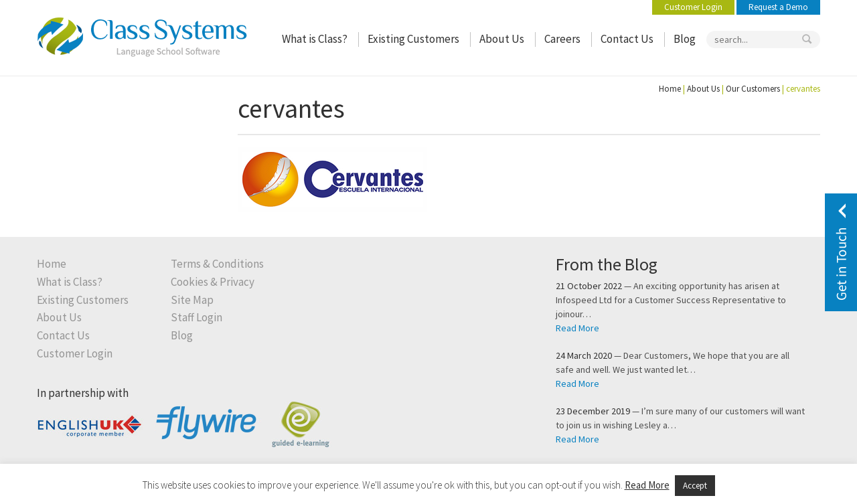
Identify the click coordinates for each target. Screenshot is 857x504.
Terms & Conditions (217, 264)
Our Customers (753, 89)
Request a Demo (778, 7)
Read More (577, 328)
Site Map (192, 300)
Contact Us (627, 39)
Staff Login (197, 318)
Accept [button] (695, 486)
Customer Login (693, 7)
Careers (562, 39)
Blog (685, 39)
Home (670, 89)
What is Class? (315, 39)
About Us (502, 39)
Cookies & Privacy (213, 282)
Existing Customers (413, 39)
